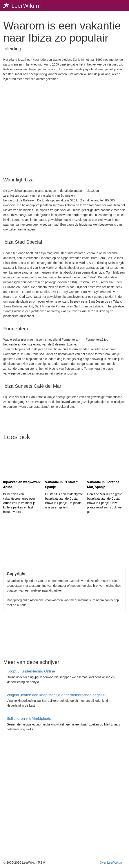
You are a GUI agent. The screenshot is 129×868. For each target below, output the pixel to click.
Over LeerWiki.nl (111, 863)
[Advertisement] (65, 129)
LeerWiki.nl (22, 5)
